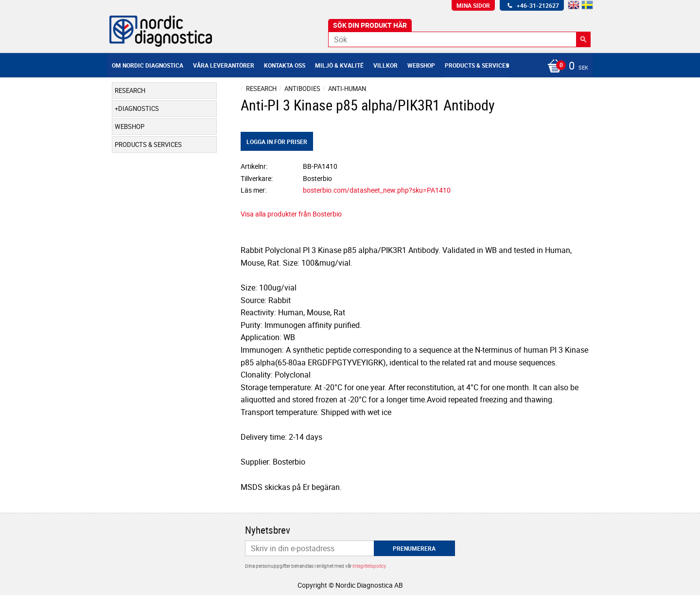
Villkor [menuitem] (385, 65)
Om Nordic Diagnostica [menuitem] (148, 65)
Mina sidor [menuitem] (473, 5)
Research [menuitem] (130, 90)
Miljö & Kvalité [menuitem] (339, 65)
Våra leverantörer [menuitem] (224, 65)
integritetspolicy (369, 566)
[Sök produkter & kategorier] (459, 39)
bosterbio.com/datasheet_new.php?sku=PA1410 (377, 190)
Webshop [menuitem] (421, 65)
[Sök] (583, 39)
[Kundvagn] (565, 67)
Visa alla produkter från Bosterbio (291, 214)
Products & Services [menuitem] (477, 65)
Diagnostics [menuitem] (139, 108)
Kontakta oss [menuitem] (285, 65)
